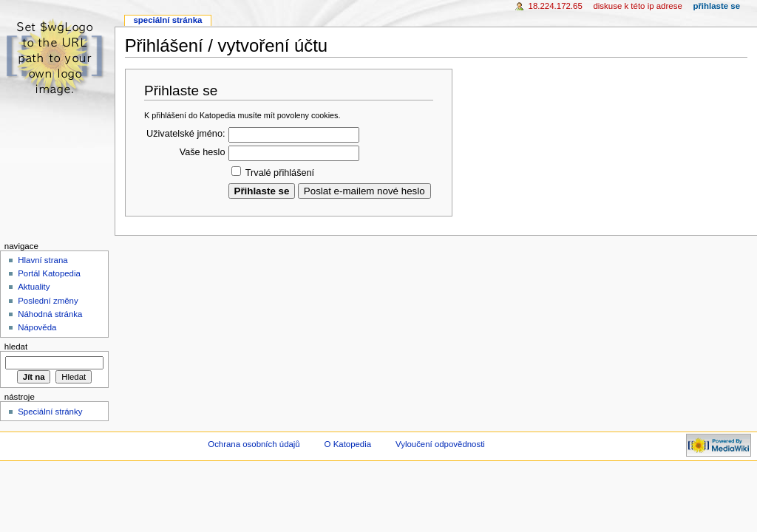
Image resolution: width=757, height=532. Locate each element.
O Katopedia (348, 444)
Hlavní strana (43, 260)
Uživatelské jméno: (186, 134)
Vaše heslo (203, 152)
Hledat (16, 347)
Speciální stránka (167, 20)
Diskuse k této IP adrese (637, 6)
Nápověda (37, 327)
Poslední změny (48, 301)
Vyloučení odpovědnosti (440, 444)
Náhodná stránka (50, 314)
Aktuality (34, 287)
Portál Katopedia (49, 273)
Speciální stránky (50, 412)
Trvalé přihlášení (280, 173)
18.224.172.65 (556, 6)
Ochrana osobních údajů (254, 444)
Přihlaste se (716, 6)
